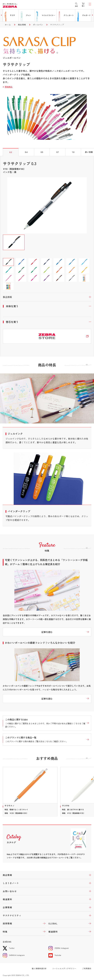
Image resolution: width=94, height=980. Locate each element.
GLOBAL (53, 923)
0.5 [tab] (42, 152)
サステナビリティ (12, 915)
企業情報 (7, 907)
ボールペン (38, 25)
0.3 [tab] (11, 152)
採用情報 (7, 923)
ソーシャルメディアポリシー (64, 968)
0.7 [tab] (58, 152)
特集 (5, 932)
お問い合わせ (10, 891)
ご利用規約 (87, 968)
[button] (1, 15)
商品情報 (22, 25)
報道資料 (7, 899)
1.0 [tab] (73, 152)
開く (47, 297)
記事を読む (47, 632)
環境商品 (9, 87)
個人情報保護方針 (39, 968)
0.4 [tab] (26, 152)
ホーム (8, 25)
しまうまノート (11, 883)
